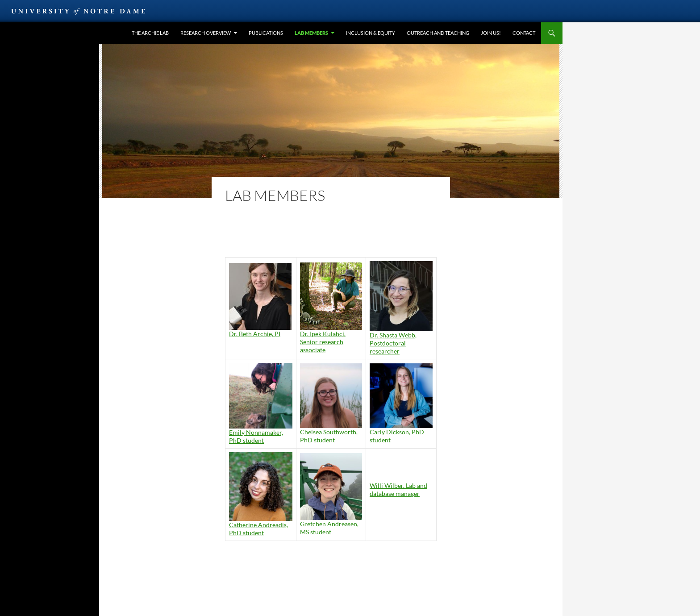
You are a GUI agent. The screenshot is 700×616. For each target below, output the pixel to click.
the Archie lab (150, 33)
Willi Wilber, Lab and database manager (398, 489)
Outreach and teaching (438, 33)
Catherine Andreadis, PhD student (258, 529)
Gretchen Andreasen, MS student (329, 528)
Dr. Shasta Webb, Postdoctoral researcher (393, 343)
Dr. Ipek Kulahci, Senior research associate (323, 342)
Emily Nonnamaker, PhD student (256, 436)
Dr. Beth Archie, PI (255, 334)
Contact (524, 33)
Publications (266, 33)
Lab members (311, 33)
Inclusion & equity (371, 33)
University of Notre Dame (78, 11)
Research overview (206, 33)
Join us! (491, 33)
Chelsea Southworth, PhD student (329, 436)
